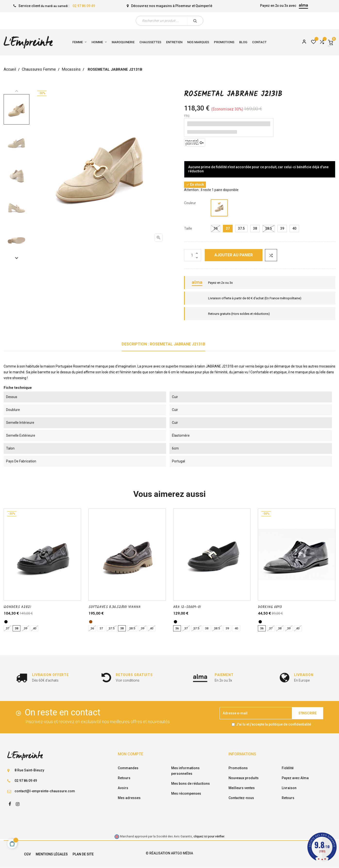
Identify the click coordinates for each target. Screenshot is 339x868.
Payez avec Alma (295, 778)
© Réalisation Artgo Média (169, 853)
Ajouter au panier (234, 255)
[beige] (220, 209)
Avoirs (123, 788)
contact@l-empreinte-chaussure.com (45, 791)
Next (17, 258)
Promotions (238, 768)
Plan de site (83, 854)
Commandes (128, 768)
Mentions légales (52, 854)
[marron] (91, 622)
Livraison (289, 788)
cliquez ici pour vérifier (209, 836)
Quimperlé (204, 6)
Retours (124, 778)
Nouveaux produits (244, 778)
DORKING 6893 (270, 607)
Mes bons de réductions (191, 784)
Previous (17, 91)
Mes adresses (129, 798)
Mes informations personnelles (185, 771)
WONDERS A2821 (17, 607)
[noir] (6, 622)
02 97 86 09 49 (84, 6)
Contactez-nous (241, 798)
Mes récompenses (186, 793)
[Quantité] (193, 255)
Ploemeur (183, 6)
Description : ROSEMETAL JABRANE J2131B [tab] (163, 344)
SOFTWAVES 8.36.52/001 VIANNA (114, 607)
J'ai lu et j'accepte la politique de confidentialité (274, 724)
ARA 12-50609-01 (187, 607)
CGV (27, 854)
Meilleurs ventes (242, 788)
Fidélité (288, 768)
